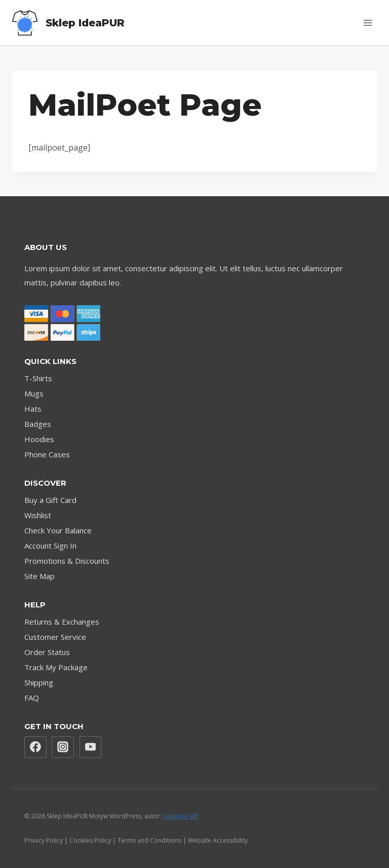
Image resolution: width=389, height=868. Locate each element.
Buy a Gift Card (50, 500)
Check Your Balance (58, 530)
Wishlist (38, 515)
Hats (33, 409)
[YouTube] (91, 747)
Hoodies (39, 439)
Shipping (39, 682)
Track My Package (56, 667)
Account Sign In (50, 546)
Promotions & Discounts (67, 561)
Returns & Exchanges (62, 622)
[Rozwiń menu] (367, 23)
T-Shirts (38, 378)
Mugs (34, 393)
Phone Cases (47, 454)
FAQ (32, 698)
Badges (38, 424)
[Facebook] (35, 747)
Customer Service (55, 637)
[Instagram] (63, 747)
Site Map (40, 576)
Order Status (47, 652)
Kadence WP (181, 816)
